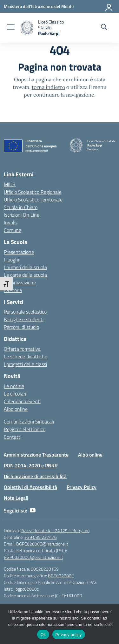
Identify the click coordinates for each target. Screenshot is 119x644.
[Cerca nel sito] (104, 28)
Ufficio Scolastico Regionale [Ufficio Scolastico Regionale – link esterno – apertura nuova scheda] (33, 192)
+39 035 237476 (41, 537)
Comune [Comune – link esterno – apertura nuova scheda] (13, 230)
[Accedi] (109, 6)
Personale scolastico (25, 312)
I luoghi (11, 260)
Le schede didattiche (26, 356)
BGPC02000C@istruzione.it (42, 544)
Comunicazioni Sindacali (29, 422)
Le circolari (15, 394)
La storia (13, 290)
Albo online (16, 409)
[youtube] (33, 511)
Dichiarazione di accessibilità (35, 476)
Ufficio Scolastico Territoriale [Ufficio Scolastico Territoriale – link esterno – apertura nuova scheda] (33, 200)
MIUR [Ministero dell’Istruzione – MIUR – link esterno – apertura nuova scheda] (10, 184)
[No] (111, 624)
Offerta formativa (22, 349)
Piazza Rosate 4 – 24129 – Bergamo (55, 530)
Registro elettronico (25, 429)
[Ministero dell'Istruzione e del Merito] (39, 6)
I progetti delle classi (25, 364)
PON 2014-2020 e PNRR (31, 465)
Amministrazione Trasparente (36, 455)
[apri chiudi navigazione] (11, 28)
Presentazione (19, 252)
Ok (43, 635)
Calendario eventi (22, 401)
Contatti (13, 437)
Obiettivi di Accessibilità (30, 487)
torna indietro (48, 87)
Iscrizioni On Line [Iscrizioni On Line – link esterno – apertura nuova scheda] (22, 215)
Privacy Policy (82, 487)
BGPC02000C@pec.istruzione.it (33, 557)
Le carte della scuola (25, 275)
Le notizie (14, 386)
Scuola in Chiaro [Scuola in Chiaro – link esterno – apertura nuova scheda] (21, 207)
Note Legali (16, 498)
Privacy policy (69, 635)
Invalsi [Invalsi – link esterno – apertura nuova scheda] (11, 222)
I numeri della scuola (25, 267)
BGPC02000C (61, 576)
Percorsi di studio (21, 327)
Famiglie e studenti (24, 319)
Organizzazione (20, 282)
